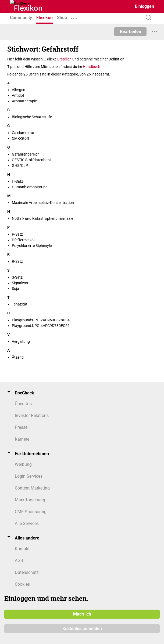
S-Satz (17, 277)
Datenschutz (27, 572)
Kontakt (22, 549)
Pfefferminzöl (23, 240)
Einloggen (145, 6)
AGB (19, 561)
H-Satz (17, 181)
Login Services (29, 476)
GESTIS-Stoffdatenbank (32, 160)
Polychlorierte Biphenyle (32, 246)
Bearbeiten (131, 32)
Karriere (22, 439)
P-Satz (17, 234)
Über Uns (23, 404)
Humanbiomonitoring (30, 187)
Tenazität (20, 304)
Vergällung (21, 341)
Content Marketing (32, 488)
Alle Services (27, 524)
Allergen (19, 90)
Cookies (22, 584)
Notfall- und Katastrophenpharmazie (42, 218)
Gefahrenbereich (26, 154)
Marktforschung (30, 500)
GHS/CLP (20, 166)
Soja (15, 289)
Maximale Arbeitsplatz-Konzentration (43, 203)
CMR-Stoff (21, 138)
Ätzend (18, 357)
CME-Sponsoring (31, 512)
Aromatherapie (24, 101)
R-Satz (17, 261)
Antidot (18, 95)
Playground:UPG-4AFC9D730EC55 (41, 326)
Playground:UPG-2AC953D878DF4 (41, 320)
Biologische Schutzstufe (32, 117)
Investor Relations (32, 415)
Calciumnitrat (23, 133)
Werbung (23, 464)
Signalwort (21, 283)
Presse (21, 427)
